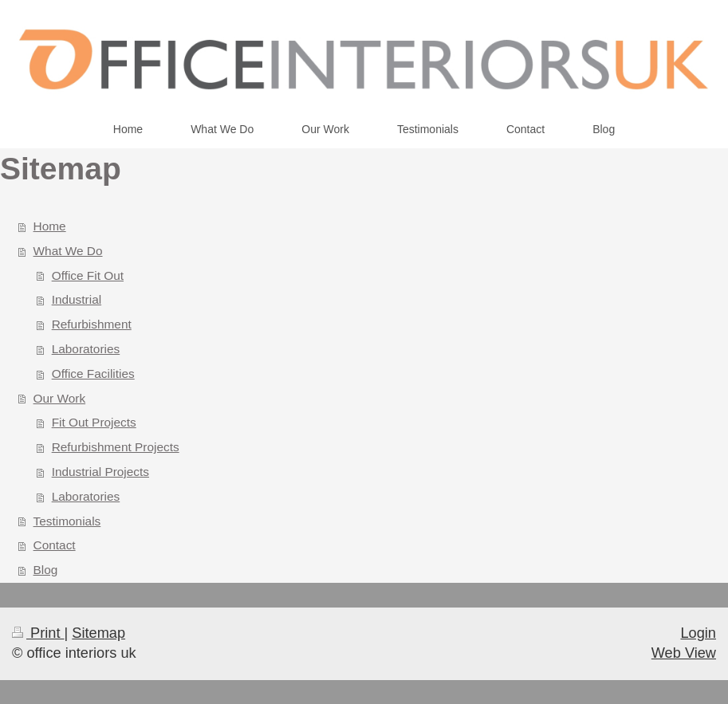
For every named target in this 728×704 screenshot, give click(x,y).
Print (38, 633)
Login (698, 633)
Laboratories (86, 349)
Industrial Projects (100, 472)
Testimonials (67, 521)
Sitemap (98, 633)
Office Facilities (93, 374)
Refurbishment (92, 324)
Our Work (60, 398)
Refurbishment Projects (116, 447)
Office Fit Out (88, 275)
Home (50, 226)
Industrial (77, 299)
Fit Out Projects (94, 422)
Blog (46, 570)
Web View (684, 653)
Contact (55, 545)
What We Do (68, 251)
